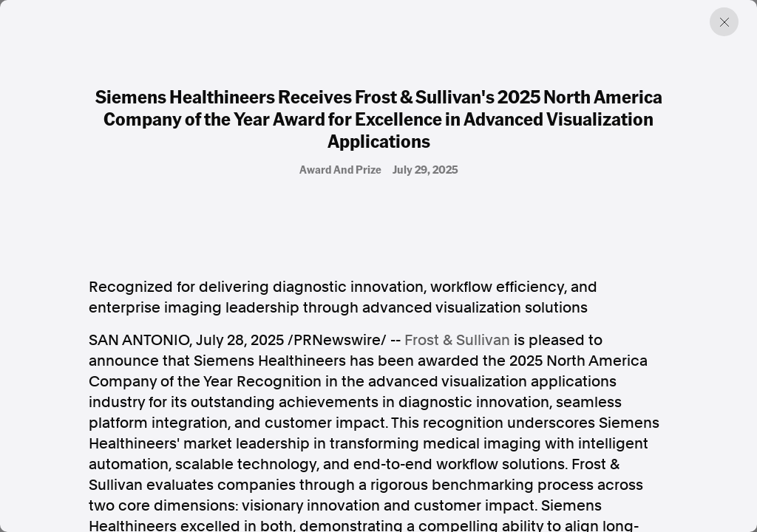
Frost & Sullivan (457, 340)
